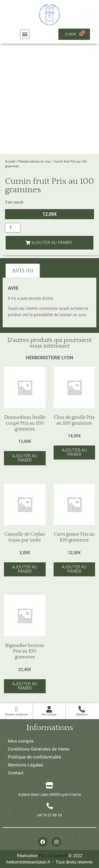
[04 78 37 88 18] (50, 806)
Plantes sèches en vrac (34, 162)
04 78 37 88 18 (50, 815)
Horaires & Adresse (16, 715)
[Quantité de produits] (13, 228)
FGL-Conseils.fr (53, 856)
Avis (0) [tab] (23, 271)
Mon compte (21, 741)
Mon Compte (49, 715)
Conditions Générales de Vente (39, 749)
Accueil (10, 162)
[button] (25, 34)
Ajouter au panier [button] (25, 458)
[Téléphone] (82, 709)
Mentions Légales (26, 765)
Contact (16, 773)
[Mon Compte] (49, 709)
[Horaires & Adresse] (16, 709)
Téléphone (82, 715)
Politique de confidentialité (34, 757)
